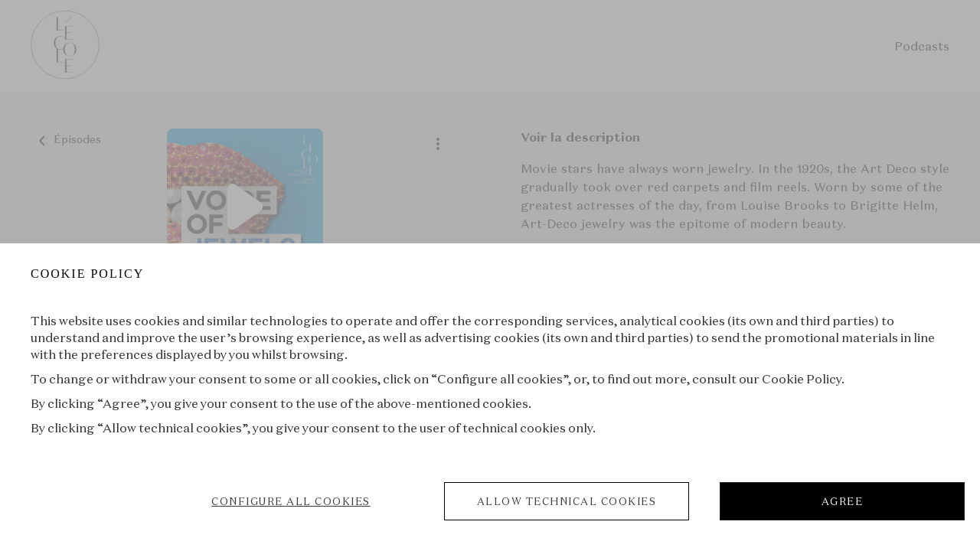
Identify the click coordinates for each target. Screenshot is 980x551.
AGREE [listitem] (843, 501)
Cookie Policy (802, 379)
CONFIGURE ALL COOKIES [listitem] (291, 501)
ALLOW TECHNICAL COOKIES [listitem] (567, 501)
